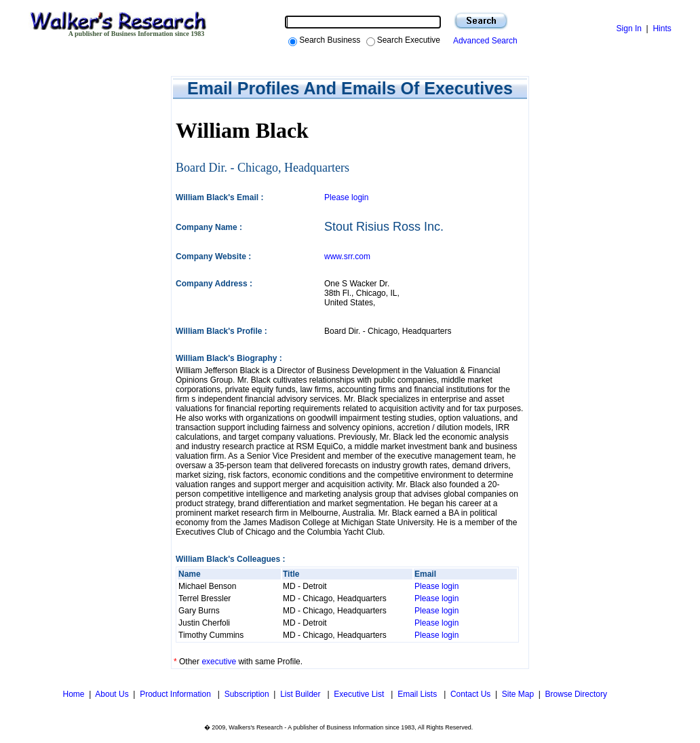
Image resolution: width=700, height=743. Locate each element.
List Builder (302, 694)
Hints (662, 28)
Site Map (518, 694)
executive (219, 662)
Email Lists (418, 694)
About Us (112, 694)
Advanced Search (483, 41)
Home (72, 694)
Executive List (360, 694)
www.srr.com (347, 256)
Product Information (176, 694)
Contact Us (470, 694)
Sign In (629, 28)
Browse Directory (576, 694)
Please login (346, 197)
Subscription (247, 694)
